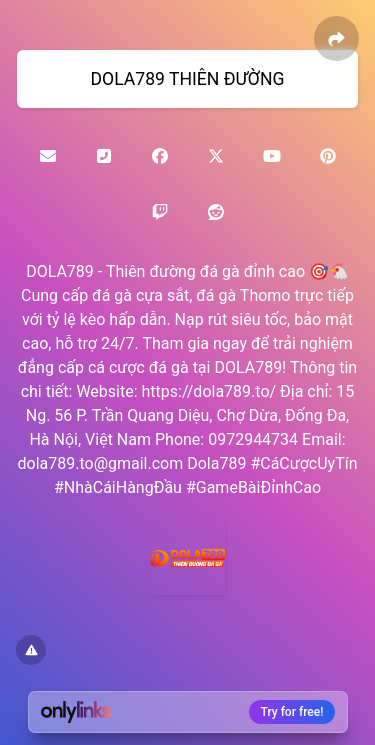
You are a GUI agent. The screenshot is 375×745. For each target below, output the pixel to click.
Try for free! (292, 712)
